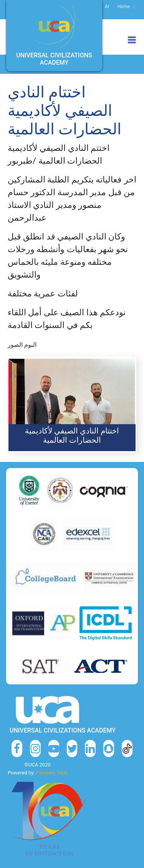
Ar (110, 7)
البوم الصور (22, 345)
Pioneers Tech (52, 773)
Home (127, 7)
